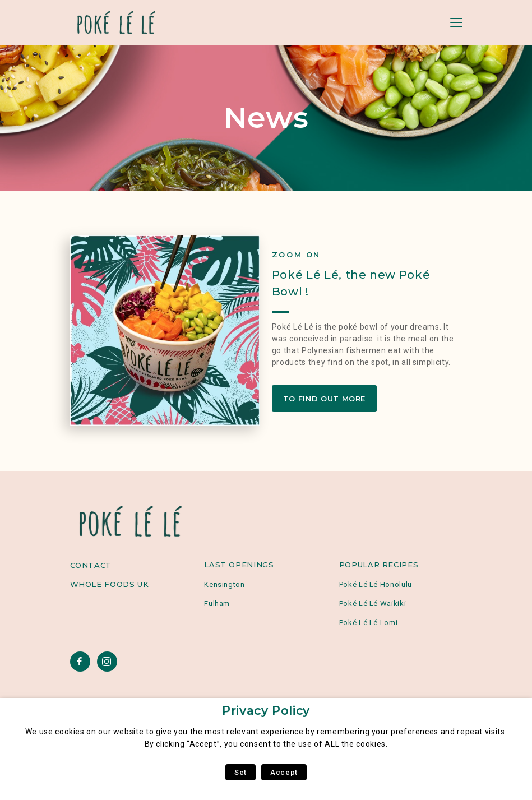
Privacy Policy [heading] (266, 711)
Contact (91, 565)
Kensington (224, 584)
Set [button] (240, 772)
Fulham (217, 604)
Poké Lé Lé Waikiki (373, 604)
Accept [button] (284, 772)
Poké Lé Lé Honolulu (376, 584)
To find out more (324, 399)
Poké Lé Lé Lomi (369, 623)
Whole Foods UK (110, 584)
